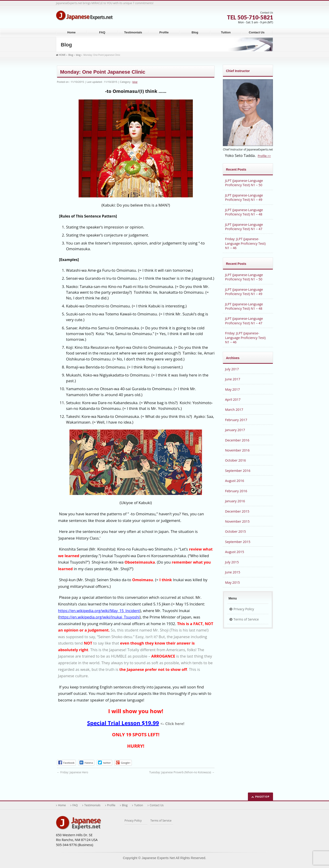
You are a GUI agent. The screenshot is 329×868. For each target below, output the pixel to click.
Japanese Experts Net (158, 858)
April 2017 (233, 399)
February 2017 (236, 420)
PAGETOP (262, 797)
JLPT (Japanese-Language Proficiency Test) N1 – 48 (244, 212)
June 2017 (233, 379)
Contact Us (157, 805)
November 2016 (237, 450)
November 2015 (237, 521)
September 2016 (238, 471)
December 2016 (237, 440)
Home (62, 805)
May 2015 (232, 582)
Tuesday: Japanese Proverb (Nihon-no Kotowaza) (182, 772)
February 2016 (236, 491)
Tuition (139, 805)
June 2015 (233, 572)
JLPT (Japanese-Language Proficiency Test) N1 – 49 (244, 197)
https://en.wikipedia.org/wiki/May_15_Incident (99, 611)
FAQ (75, 805)
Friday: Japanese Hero (73, 772)
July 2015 (232, 562)
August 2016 (235, 481)
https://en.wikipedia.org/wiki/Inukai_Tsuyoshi (99, 617)
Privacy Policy (244, 609)
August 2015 (235, 552)
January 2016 (235, 501)
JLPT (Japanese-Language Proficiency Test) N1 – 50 (244, 183)
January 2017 (235, 430)
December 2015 (237, 511)
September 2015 (238, 542)
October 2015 (235, 531)
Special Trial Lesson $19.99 (123, 723)
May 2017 (232, 389)
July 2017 (232, 369)
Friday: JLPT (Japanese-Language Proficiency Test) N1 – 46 (245, 243)
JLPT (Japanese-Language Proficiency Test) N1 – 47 (244, 227)
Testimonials (92, 805)
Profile (111, 805)
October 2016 (235, 460)
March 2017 (234, 410)
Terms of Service (246, 619)
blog (135, 82)
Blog (125, 805)
